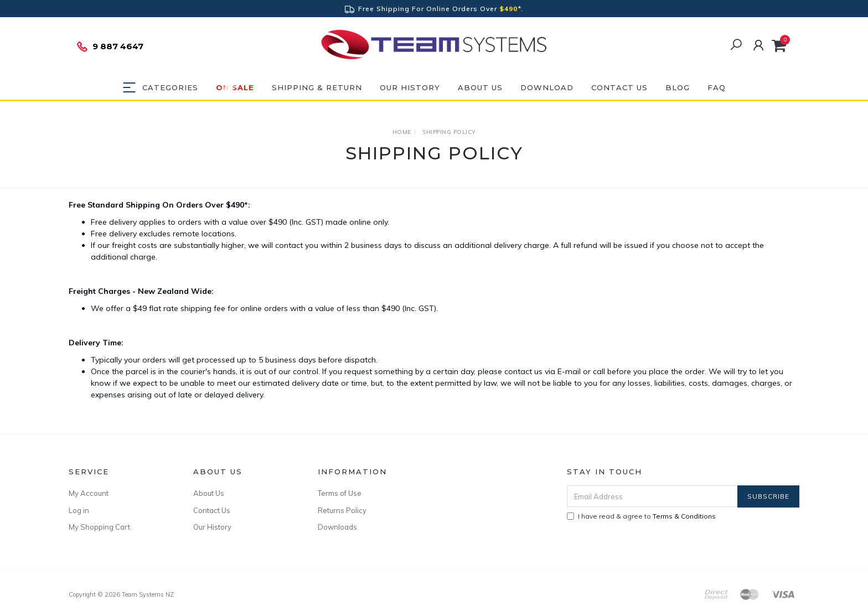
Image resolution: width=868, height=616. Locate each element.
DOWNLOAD (547, 87)
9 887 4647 (110, 46)
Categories (170, 87)
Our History (410, 87)
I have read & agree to (641, 516)
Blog (678, 87)
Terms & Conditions (684, 516)
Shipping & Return (317, 87)
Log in (79, 510)
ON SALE (235, 87)
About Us (480, 87)
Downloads (337, 527)
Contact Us (619, 87)
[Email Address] (652, 496)
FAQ (717, 87)
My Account (89, 493)
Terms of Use (340, 493)
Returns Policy (342, 510)
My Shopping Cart (99, 527)
